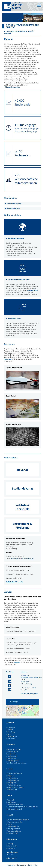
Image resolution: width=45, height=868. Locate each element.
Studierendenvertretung (15, 787)
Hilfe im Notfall (12, 834)
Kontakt (25, 672)
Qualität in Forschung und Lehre (19, 280)
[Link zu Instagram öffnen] (9, 677)
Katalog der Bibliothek (14, 809)
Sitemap (10, 844)
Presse (9, 824)
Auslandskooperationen (16, 238)
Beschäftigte (11, 759)
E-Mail (25, 690)
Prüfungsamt (11, 783)
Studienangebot (12, 752)
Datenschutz (21, 865)
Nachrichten (11, 754)
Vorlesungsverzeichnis (15, 805)
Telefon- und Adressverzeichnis (18, 820)
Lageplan (17, 662)
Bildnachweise (12, 846)
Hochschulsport (12, 778)
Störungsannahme (13, 829)
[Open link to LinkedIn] (9, 681)
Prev (6, 17)
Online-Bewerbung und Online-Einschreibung (22, 807)
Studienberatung (13, 781)
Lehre (9, 734)
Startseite (10, 723)
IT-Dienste (10, 776)
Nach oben (11, 848)
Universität (11, 727)
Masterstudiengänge (14, 208)
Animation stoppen (35, 21)
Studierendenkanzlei (14, 785)
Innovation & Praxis (15, 319)
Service (10, 769)
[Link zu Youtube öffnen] (9, 690)
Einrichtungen (12, 737)
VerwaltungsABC (13, 761)
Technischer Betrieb (14, 831)
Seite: (8, 858)
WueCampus (11, 802)
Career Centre (12, 790)
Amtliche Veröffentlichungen (17, 763)
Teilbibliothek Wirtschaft (14, 582)
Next (39, 17)
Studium (10, 730)
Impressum (11, 865)
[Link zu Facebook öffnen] (9, 685)
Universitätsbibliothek (14, 774)
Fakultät (8, 33)
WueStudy (10, 800)
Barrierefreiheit (33, 865)
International (11, 739)
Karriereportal (12, 756)
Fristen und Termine (14, 749)
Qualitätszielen (32, 290)
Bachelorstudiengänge (14, 204)
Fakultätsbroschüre (13, 87)
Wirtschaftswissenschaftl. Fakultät (20, 31)
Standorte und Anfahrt (14, 822)
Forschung (8, 359)
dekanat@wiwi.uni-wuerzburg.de (22, 559)
